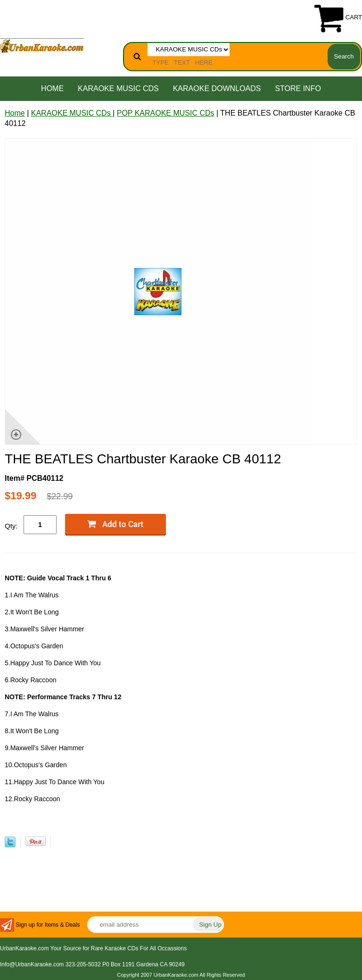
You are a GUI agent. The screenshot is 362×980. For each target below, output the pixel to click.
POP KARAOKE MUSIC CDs (166, 113)
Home (52, 88)
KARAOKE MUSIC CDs (118, 88)
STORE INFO (298, 88)
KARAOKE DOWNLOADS (217, 88)
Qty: (11, 526)
